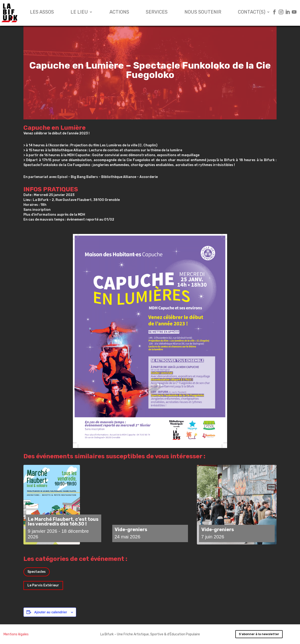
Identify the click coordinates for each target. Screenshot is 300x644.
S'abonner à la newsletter (259, 634)
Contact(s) (252, 13)
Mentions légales (16, 634)
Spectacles (37, 572)
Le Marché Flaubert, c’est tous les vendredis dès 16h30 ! (63, 522)
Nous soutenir (203, 13)
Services (157, 13)
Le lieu (79, 13)
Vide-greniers (131, 529)
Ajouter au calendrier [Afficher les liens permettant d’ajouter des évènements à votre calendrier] (51, 612)
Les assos (42, 13)
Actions (119, 13)
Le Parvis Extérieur (43, 585)
